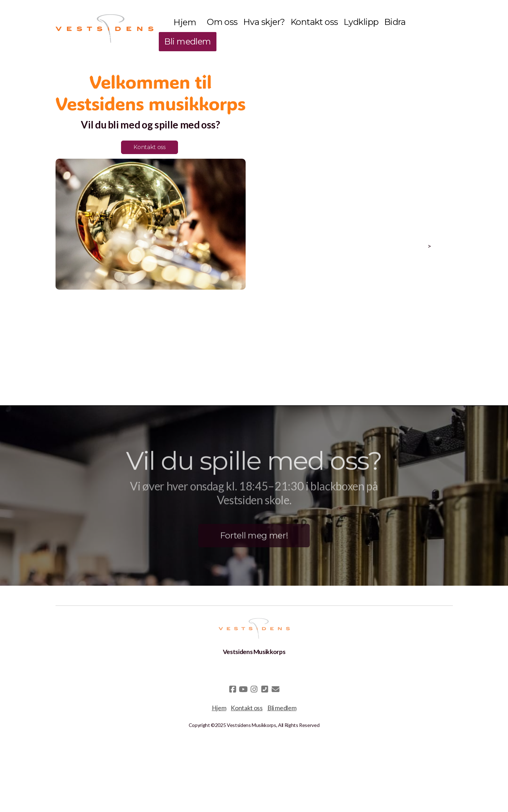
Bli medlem (282, 708)
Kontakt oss (149, 147)
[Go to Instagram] (254, 689)
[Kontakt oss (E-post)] (276, 689)
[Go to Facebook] (233, 689)
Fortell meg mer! (254, 537)
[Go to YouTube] (243, 689)
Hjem (219, 708)
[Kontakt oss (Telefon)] (265, 689)
